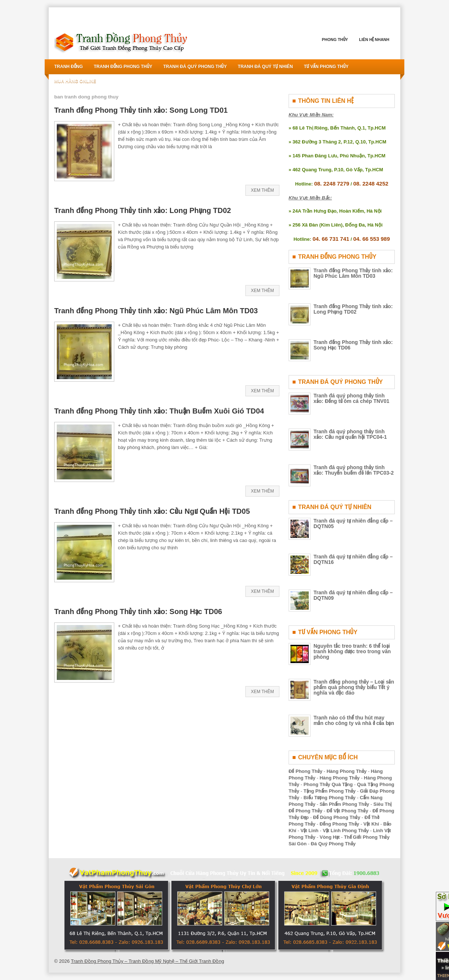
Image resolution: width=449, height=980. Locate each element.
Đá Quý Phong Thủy (333, 844)
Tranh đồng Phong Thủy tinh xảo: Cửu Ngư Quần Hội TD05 (152, 511)
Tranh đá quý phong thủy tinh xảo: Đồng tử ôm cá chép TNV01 (351, 398)
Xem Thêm (262, 190)
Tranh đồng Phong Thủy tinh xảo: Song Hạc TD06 (138, 611)
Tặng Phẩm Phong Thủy (330, 791)
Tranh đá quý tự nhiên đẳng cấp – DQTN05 (353, 523)
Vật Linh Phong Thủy (346, 831)
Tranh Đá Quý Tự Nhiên (265, 67)
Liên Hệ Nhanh (374, 40)
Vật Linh (310, 831)
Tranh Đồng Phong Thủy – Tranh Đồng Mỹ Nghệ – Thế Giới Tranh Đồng (148, 961)
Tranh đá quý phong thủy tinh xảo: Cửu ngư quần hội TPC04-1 (350, 434)
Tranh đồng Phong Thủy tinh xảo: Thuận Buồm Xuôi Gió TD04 (159, 411)
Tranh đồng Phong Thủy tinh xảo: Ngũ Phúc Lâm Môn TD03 (156, 311)
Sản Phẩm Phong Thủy (344, 804)
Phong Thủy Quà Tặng (328, 784)
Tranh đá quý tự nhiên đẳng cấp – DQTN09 (353, 595)
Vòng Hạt (330, 837)
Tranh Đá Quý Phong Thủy (195, 67)
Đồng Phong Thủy (339, 824)
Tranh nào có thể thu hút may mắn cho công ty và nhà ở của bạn (354, 720)
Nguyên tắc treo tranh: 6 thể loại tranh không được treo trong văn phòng (352, 651)
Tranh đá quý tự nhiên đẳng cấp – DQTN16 (353, 559)
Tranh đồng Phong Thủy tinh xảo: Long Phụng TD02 (143, 210)
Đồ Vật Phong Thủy (348, 811)
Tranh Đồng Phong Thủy (123, 67)
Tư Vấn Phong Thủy (326, 67)
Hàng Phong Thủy (347, 771)
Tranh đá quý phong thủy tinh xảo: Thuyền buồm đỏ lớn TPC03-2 (354, 470)
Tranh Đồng (68, 67)
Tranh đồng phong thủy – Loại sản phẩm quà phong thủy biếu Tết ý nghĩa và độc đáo (354, 687)
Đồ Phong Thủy (305, 771)
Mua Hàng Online (75, 81)
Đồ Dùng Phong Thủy (337, 817)
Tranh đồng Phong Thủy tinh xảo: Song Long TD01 (141, 110)
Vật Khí (371, 824)
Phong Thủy (335, 40)
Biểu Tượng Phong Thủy (330, 798)
